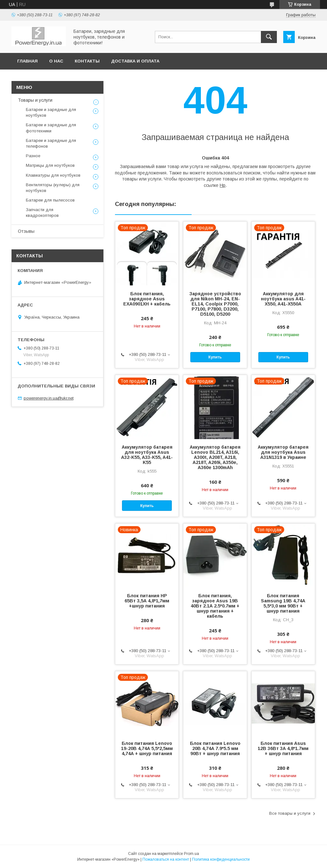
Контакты (87, 61)
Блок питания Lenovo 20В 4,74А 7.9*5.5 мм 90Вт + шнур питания (215, 748)
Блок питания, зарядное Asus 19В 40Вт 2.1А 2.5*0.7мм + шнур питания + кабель (215, 606)
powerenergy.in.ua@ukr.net (49, 398)
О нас (56, 61)
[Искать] (269, 37)
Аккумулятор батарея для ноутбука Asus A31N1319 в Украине (283, 452)
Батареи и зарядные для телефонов (51, 143)
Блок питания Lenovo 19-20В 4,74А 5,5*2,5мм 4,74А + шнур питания (147, 748)
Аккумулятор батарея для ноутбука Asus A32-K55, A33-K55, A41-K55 (147, 455)
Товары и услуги (35, 100)
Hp (223, 185)
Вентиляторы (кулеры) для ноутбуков (53, 188)
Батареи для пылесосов (50, 200)
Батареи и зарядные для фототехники (51, 128)
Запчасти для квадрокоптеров (42, 213)
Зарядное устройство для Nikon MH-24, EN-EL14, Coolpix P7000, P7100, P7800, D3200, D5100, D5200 (215, 304)
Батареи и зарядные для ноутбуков (51, 112)
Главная (27, 61)
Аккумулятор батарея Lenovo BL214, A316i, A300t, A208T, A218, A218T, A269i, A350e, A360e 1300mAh (215, 457)
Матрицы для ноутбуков (50, 165)
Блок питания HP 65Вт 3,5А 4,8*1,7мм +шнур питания (147, 601)
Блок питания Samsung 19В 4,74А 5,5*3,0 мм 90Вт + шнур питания (283, 603)
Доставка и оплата (135, 61)
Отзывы (26, 231)
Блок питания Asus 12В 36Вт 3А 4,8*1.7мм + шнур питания (283, 748)
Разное (33, 156)
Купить (215, 357)
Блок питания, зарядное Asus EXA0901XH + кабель (147, 299)
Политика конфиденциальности (221, 859)
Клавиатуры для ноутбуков (53, 175)
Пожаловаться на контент (166, 859)
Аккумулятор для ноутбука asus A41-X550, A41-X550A (283, 299)
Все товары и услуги (290, 813)
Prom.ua (191, 854)
